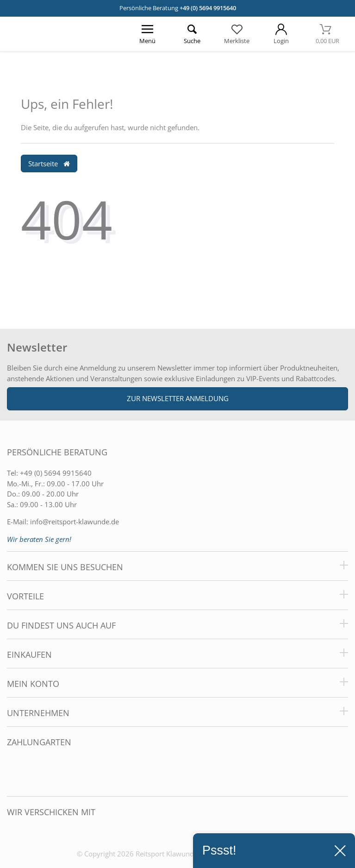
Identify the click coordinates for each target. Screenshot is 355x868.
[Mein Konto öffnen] (281, 34)
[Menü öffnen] (148, 34)
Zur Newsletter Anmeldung (178, 398)
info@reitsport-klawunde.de (75, 522)
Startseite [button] (49, 164)
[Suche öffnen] (192, 34)
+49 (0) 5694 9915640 (208, 8)
